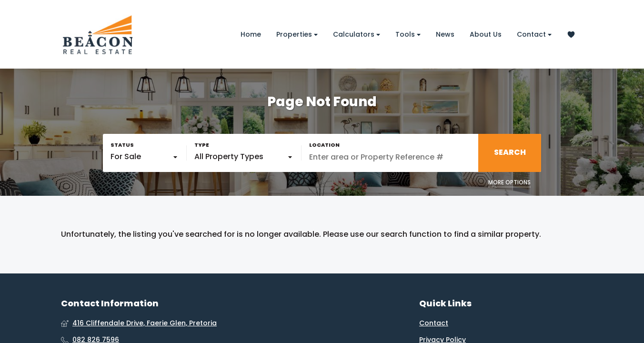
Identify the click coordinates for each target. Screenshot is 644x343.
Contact (534, 35)
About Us (486, 34)
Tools (408, 35)
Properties (297, 35)
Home (251, 34)
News (445, 34)
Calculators (357, 35)
